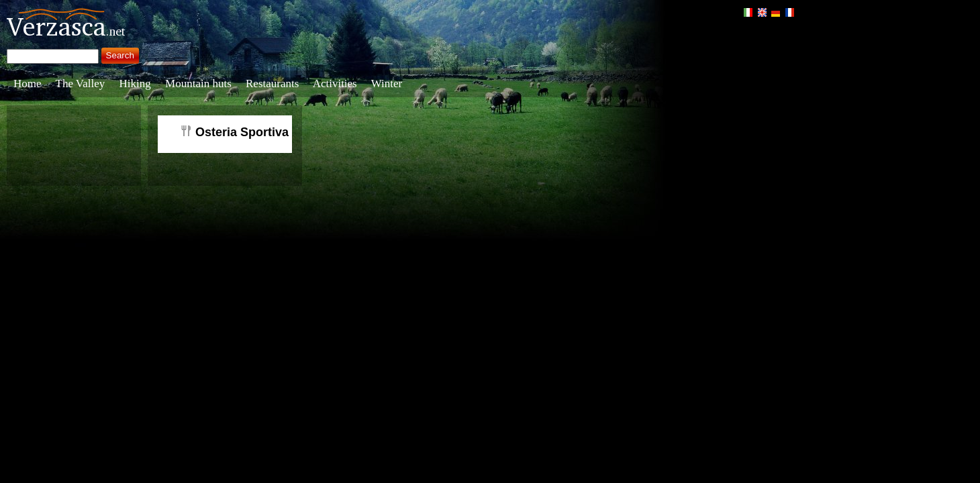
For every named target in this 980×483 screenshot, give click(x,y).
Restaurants (272, 84)
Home (28, 84)
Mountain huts (198, 84)
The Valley (81, 84)
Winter (387, 84)
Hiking (135, 84)
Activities (335, 84)
